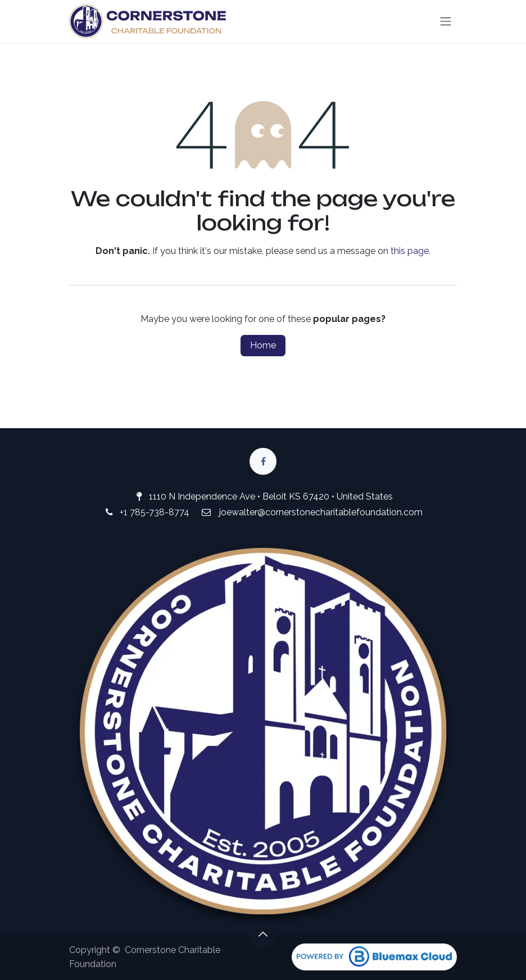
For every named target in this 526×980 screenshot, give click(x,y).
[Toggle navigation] (446, 22)
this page (410, 251)
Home (263, 345)
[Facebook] (263, 461)
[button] (263, 934)
